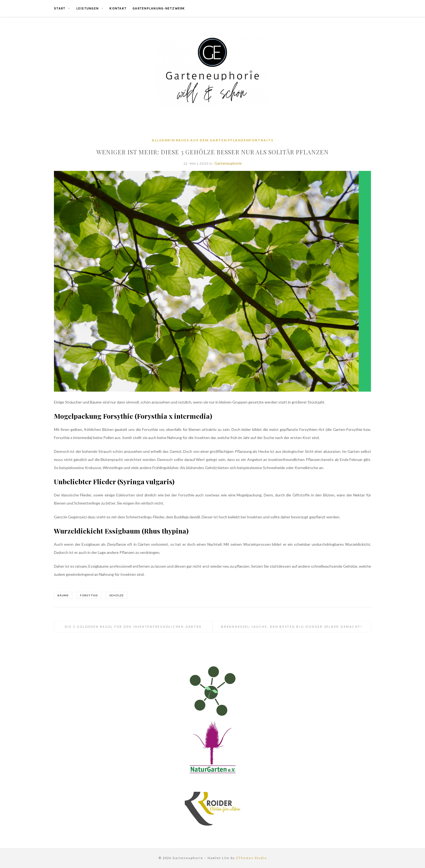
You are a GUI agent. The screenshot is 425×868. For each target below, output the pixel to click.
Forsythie (89, 595)
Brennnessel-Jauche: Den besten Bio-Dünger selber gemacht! (292, 627)
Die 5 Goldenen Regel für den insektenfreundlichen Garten (133, 627)
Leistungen (88, 8)
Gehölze (117, 595)
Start (60, 8)
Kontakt (118, 8)
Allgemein (163, 140)
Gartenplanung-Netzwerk (159, 8)
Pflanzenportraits (251, 140)
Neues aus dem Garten (201, 140)
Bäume (63, 595)
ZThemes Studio (251, 858)
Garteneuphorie (228, 163)
